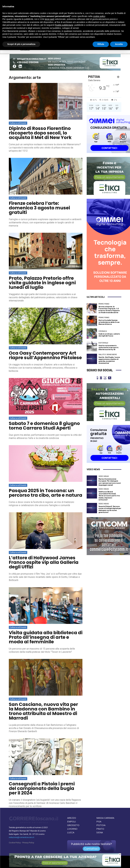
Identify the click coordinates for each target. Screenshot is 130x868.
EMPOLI (72, 821)
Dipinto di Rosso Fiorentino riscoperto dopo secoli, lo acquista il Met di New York (40, 133)
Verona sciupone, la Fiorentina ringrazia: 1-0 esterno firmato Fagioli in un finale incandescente (109, 310)
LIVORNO (72, 829)
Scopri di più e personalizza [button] (21, 44)
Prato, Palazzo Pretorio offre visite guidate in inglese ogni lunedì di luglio (42, 283)
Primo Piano (104, 304)
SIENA (100, 832)
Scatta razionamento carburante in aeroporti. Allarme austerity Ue (109, 347)
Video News (104, 476)
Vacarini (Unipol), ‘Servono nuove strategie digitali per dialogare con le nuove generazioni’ (110, 509)
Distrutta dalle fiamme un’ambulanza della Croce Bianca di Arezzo (109, 322)
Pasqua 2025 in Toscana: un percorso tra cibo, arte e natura (46, 493)
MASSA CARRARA (105, 818)
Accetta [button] (119, 44)
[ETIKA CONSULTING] (65, 866)
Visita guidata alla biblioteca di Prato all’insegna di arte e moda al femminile (46, 637)
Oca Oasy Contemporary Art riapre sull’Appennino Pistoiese (45, 355)
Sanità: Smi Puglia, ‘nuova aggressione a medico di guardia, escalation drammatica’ (109, 360)
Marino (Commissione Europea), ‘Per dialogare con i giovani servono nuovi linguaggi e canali (110, 482)
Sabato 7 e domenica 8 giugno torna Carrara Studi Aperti (44, 426)
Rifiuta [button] (101, 44)
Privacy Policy (28, 843)
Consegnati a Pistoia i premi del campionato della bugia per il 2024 (42, 788)
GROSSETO (73, 825)
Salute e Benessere (108, 355)
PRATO (100, 829)
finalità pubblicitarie (64, 25)
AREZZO (72, 818)
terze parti (50, 19)
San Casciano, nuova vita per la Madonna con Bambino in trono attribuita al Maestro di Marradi (43, 711)
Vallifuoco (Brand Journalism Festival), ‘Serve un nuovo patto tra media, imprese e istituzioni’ (109, 496)
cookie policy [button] (99, 16)
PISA (99, 821)
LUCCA (71, 832)
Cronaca (103, 331)
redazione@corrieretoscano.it (22, 837)
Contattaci (91, 849)
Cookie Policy (15, 843)
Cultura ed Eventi (18, 123)
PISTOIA (101, 825)
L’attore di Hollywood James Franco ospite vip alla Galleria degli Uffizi (44, 562)
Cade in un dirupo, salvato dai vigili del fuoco (109, 335)
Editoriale (103, 343)
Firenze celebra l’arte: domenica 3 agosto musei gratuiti (39, 208)
